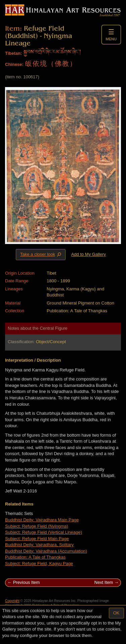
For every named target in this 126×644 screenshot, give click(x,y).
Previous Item (26, 582)
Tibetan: (13, 53)
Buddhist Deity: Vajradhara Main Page (42, 520)
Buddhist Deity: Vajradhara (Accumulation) (46, 551)
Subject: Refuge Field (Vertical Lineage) (44, 532)
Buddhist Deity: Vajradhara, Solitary (39, 545)
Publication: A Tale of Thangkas (35, 557)
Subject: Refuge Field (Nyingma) (37, 526)
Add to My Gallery (89, 254)
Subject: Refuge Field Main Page (37, 539)
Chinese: (14, 64)
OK (116, 613)
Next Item (104, 582)
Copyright (12, 601)
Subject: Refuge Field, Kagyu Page (39, 563)
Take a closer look (41, 254)
